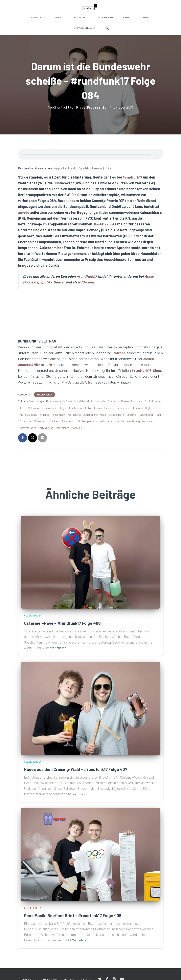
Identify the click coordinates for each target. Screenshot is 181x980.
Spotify (86, 168)
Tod (77, 421)
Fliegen (63, 408)
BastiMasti (81, 17)
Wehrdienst (62, 428)
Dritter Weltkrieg (29, 408)
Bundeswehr (98, 401)
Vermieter (148, 421)
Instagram (59, 415)
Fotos (89, 408)
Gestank (109, 408)
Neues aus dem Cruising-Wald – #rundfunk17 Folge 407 (83, 769)
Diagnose (114, 401)
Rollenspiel (26, 421)
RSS (109, 168)
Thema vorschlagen (83, 28)
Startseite (38, 17)
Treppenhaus (90, 421)
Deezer (99, 168)
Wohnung (77, 428)
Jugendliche (90, 415)
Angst (41, 401)
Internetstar (74, 415)
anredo (60, 17)
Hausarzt (138, 408)
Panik (159, 415)
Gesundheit (123, 408)
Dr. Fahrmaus (153, 401)
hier (113, 382)
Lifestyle (131, 415)
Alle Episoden (44, 395)
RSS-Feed (86, 282)
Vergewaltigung (130, 421)
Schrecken (52, 421)
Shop (126, 17)
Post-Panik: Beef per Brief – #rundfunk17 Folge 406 (79, 915)
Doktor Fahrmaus (132, 401)
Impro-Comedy (28, 415)
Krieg (103, 415)
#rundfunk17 (133, 177)
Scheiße (39, 421)
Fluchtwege (76, 408)
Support (145, 17)
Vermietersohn (28, 428)
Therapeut (67, 421)
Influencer (45, 415)
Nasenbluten (146, 415)
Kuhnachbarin (116, 415)
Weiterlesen (59, 648)
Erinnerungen (49, 408)
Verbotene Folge (109, 421)
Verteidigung (46, 428)
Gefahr (98, 408)
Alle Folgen (105, 17)
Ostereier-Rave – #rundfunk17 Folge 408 (67, 623)
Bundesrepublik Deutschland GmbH (67, 401)
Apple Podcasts (66, 168)
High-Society (153, 408)
